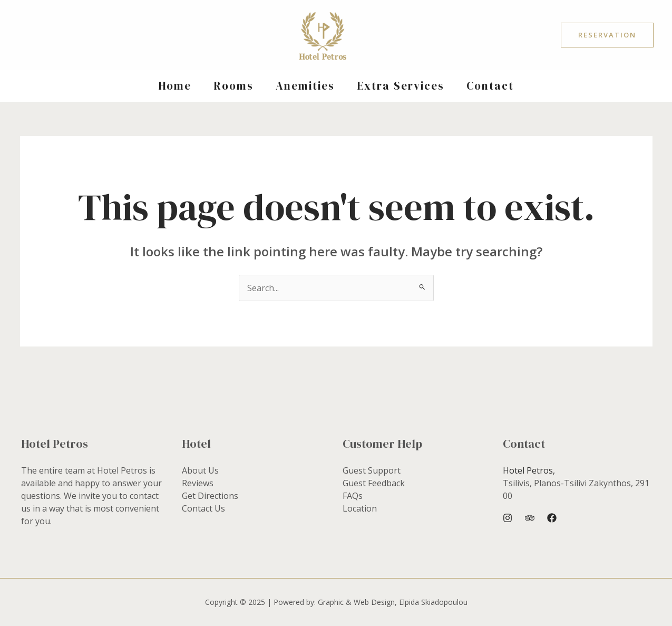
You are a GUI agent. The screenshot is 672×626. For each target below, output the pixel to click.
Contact (490, 86)
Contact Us (203, 508)
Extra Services (401, 86)
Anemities (305, 86)
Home (175, 86)
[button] (607, 35)
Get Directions (210, 496)
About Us (200, 470)
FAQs (353, 496)
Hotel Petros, (529, 470)
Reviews (198, 483)
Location (360, 508)
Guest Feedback (374, 483)
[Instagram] (508, 518)
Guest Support (372, 470)
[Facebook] (552, 518)
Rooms (233, 86)
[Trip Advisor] (530, 518)
